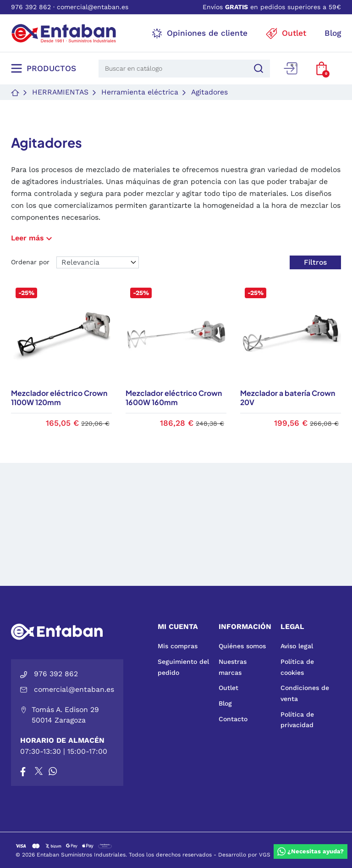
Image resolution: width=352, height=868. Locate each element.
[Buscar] (257, 69)
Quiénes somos (242, 646)
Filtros (315, 262)
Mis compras (178, 646)
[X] (39, 771)
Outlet (228, 688)
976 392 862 (31, 7)
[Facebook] (23, 771)
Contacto (233, 719)
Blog (225, 703)
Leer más (33, 238)
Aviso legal (297, 646)
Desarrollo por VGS (244, 855)
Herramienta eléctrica (140, 92)
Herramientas (60, 92)
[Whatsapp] (53, 771)
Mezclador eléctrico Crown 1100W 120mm (59, 398)
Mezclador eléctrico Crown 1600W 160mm (174, 398)
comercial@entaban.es (93, 7)
